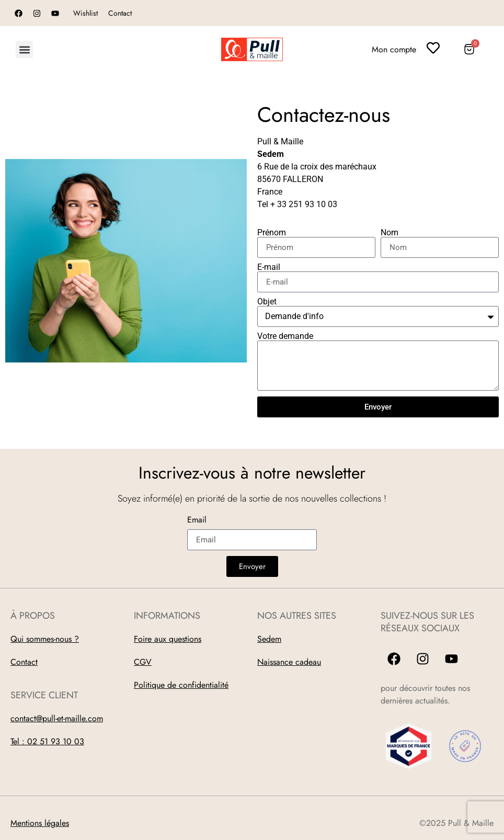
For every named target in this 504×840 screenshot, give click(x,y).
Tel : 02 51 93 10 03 (47, 741)
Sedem (269, 639)
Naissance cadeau (289, 662)
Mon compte (394, 49)
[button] (24, 49)
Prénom (272, 233)
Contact (120, 13)
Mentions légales (40, 823)
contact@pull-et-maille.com (57, 718)
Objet (267, 302)
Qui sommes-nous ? (45, 639)
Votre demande (285, 336)
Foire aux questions (168, 639)
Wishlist (85, 13)
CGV (143, 662)
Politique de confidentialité (181, 685)
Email (197, 521)
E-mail (269, 267)
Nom (390, 233)
